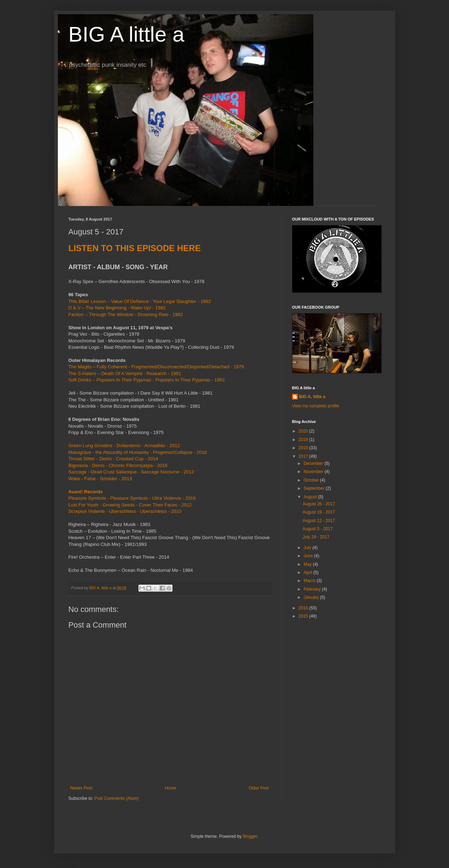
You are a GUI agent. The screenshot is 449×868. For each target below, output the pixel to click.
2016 (304, 608)
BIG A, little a (312, 397)
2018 (304, 448)
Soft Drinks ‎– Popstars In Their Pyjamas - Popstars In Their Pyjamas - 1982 (147, 380)
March (310, 581)
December (314, 463)
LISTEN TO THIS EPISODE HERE (135, 248)
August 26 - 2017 (319, 504)
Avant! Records (86, 492)
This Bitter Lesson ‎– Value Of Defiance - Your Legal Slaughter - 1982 (140, 301)
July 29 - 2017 (316, 537)
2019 (304, 440)
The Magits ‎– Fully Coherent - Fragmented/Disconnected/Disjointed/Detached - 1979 (156, 367)
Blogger (250, 836)
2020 (304, 431)
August (311, 497)
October (312, 480)
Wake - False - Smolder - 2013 (100, 479)
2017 (304, 456)
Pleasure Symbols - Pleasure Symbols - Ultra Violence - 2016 (132, 498)
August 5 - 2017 (317, 529)
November (314, 472)
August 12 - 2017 (319, 521)
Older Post (259, 788)
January (312, 597)
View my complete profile (316, 406)
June (309, 556)
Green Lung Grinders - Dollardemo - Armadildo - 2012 (124, 446)
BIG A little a (127, 34)
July (308, 548)
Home (170, 788)
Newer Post (81, 788)
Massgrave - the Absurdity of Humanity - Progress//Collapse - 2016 (138, 452)
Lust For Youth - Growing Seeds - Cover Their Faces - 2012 (130, 505)
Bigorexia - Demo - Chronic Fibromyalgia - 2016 (118, 465)
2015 (304, 616)
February (313, 589)
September (314, 488)
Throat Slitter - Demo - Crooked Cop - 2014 (113, 459)
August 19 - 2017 (319, 512)
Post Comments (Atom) (117, 798)
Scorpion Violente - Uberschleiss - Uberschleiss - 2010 (125, 511)
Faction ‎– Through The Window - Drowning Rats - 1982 (126, 314)
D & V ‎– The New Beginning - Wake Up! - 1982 (117, 308)
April (308, 573)
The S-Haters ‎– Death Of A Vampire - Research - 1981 (125, 373)
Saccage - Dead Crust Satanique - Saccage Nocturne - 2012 (131, 472)
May (308, 564)
